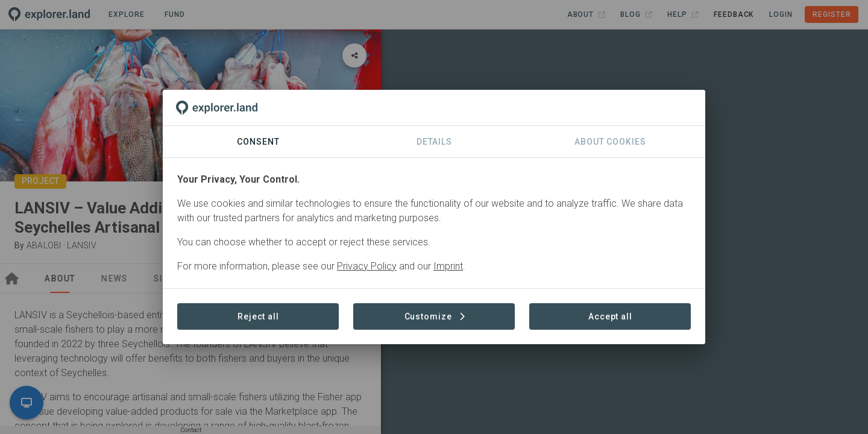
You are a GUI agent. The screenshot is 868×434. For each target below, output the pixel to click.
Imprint (448, 266)
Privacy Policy (367, 266)
